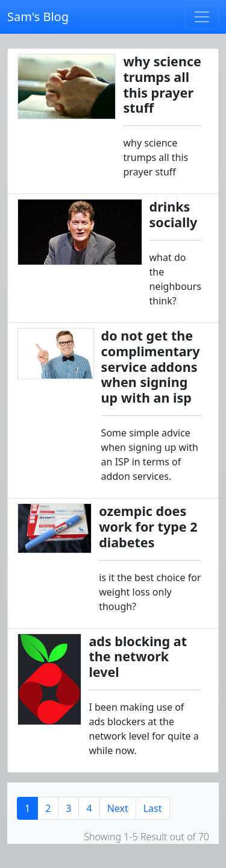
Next (118, 808)
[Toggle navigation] (202, 17)
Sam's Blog (38, 17)
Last (153, 808)
